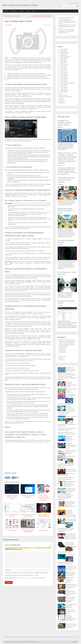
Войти (70, 3)
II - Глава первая (63, 69)
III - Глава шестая (63, 92)
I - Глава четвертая (63, 64)
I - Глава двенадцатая (64, 52)
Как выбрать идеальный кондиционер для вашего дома (71, 452)
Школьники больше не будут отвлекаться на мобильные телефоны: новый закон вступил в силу (67, 537)
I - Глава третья (63, 63)
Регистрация (75, 3)
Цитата (15, 545)
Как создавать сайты (70, 456)
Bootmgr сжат (62, 352)
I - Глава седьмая (63, 61)
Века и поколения (63, 95)
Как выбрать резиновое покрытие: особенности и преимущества (71, 586)
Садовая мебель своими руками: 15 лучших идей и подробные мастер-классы (67, 27)
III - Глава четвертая (64, 91)
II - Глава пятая (63, 71)
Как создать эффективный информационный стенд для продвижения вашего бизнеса (67, 618)
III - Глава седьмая (64, 87)
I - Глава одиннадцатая (65, 57)
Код (19, 545)
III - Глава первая (63, 84)
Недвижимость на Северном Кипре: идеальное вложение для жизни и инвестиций (66, 466)
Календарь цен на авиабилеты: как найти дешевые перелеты (65, 123)
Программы (9, 25)
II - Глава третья (63, 74)
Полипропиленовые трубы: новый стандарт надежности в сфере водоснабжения (66, 530)
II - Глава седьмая (63, 72)
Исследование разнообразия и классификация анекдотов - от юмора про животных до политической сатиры (67, 514)
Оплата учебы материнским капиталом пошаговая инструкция (66, 180)
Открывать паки (62, 347)
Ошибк (60, 358)
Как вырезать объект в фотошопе (12, 16)
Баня (60, 94)
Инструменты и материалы (66, 97)
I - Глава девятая (63, 54)
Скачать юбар (62, 357)
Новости (61, 98)
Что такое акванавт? (70, 555)
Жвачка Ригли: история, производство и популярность (71, 606)
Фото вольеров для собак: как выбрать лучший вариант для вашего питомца (68, 22)
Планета (61, 100)
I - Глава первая (63, 58)
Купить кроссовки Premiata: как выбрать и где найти (71, 611)
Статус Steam (62, 349)
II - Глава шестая (63, 77)
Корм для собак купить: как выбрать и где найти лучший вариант (71, 626)
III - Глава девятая (63, 81)
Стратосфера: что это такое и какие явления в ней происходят (71, 568)
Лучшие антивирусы (12, 530)
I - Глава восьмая (63, 49)
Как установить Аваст (44, 530)
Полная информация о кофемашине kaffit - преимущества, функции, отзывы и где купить (67, 505)
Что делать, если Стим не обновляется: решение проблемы (12, 497)
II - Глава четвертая (64, 75)
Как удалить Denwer (63, 33)
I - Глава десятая (63, 55)
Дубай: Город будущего (71, 416)
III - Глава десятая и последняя (66, 83)
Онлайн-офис (62, 351)
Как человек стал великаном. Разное (20, 5)
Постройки (62, 101)
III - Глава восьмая (63, 78)
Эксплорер (61, 360)
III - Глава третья (63, 89)
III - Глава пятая (63, 86)
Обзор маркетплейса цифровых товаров (42, 16)
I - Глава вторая (63, 51)
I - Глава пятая (63, 60)
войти (12, 575)
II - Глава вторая (63, 68)
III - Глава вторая (63, 80)
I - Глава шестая (63, 66)
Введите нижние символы (11, 578)
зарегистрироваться (29, 575)
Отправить (9, 582)
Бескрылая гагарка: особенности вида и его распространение (71, 573)
